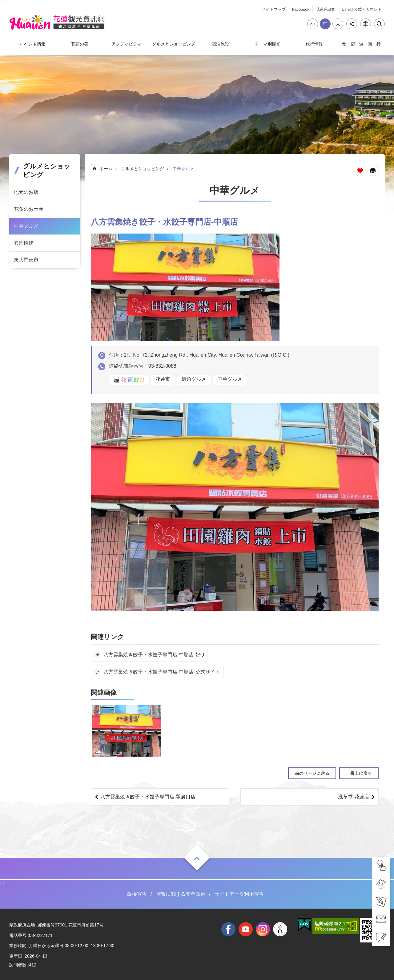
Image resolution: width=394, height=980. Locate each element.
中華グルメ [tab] (26, 226)
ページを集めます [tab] (360, 171)
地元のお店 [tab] (26, 192)
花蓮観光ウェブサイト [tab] (57, 22)
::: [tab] (2, 3)
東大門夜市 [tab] (26, 260)
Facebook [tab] (301, 9)
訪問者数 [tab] (18, 965)
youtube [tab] (246, 929)
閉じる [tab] (379, 24)
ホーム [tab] (106, 169)
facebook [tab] (228, 929)
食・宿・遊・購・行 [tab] (361, 44)
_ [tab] (11, 6)
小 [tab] (313, 24)
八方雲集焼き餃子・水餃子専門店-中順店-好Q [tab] (154, 655)
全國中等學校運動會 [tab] (280, 929)
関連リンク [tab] (107, 637)
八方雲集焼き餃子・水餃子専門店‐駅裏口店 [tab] (148, 797)
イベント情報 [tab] (33, 44)
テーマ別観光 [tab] (267, 44)
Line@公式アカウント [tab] (362, 9)
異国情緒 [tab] (24, 243)
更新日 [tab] (16, 956)
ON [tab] (197, 858)
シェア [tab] (352, 24)
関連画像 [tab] (104, 692)
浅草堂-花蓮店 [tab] (354, 797)
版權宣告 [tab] (137, 894)
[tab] (381, 866)
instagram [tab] (263, 929)
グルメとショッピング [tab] (174, 44)
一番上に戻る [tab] (359, 773)
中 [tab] (325, 24)
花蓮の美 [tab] (80, 44)
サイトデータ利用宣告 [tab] (239, 894)
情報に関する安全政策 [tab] (181, 894)
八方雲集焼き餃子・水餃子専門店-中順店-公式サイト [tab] (162, 672)
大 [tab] (338, 24)
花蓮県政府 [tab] (326, 9)
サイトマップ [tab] (274, 9)
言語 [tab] (366, 24)
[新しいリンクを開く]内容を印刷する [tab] (373, 171)
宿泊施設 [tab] (220, 44)
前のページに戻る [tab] (312, 773)
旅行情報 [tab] (314, 44)
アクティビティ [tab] (127, 44)
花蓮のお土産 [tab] (29, 209)
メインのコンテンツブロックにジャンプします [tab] (3, 3)
